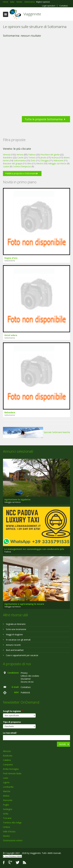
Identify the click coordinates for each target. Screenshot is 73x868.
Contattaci (64, 6)
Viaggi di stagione (14, 634)
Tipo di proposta (13, 722)
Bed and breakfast (15, 650)
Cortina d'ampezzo (22, 166)
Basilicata (8, 756)
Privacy (24, 673)
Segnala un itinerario (16, 624)
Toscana (7, 818)
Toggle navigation (6, 14)
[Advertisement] (35, 80)
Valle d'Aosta (9, 831)
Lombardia (8, 787)
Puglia (6, 805)
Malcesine (58, 160)
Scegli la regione (13, 711)
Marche (7, 791)
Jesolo (43, 158)
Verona (20, 155)
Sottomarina (20, 160)
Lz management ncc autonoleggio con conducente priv (34, 549)
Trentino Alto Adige (12, 823)
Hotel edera (11, 335)
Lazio (6, 778)
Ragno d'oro (11, 258)
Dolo (33, 160)
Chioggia (44, 160)
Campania (8, 765)
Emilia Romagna (11, 769)
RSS (25, 862)
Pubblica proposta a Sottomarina (21, 173)
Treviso (32, 158)
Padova (32, 155)
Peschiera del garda (50, 155)
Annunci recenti (13, 645)
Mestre (40, 163)
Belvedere (10, 412)
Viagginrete (32, 14)
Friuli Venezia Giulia (12, 773)
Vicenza (55, 158)
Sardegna (8, 809)
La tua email (11, 733)
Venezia (7, 155)
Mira (29, 163)
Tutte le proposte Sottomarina (44, 119)
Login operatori (49, 6)
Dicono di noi (27, 682)
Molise (6, 796)
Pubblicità (25, 692)
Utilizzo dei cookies (30, 676)
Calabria (7, 760)
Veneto (6, 836)
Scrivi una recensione (16, 629)
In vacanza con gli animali (18, 640)
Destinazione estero (13, 840)
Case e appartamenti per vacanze (22, 655)
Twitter (18, 862)
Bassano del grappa (13, 163)
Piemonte (8, 800)
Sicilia (6, 814)
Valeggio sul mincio (57, 163)
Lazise (6, 166)
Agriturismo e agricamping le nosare (24, 604)
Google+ (10, 862)
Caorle (20, 158)
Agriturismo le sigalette (17, 499)
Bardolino (8, 158)
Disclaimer (26, 679)
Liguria (6, 782)
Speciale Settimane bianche (36, 432)
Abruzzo (7, 751)
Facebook (4, 862)
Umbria (6, 827)
